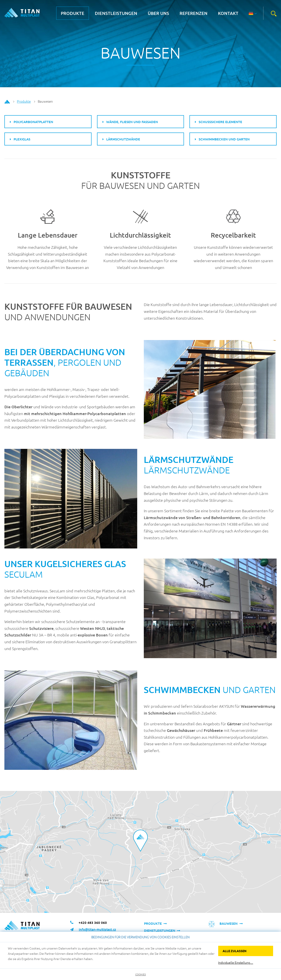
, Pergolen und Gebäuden (65, 362)
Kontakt (228, 13)
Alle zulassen (235, 951)
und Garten (210, 690)
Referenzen (194, 13)
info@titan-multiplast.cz (97, 929)
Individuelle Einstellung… (236, 963)
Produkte (73, 13)
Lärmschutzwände (189, 465)
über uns (158, 13)
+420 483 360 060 (93, 923)
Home (7, 102)
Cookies (140, 974)
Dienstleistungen (116, 13)
